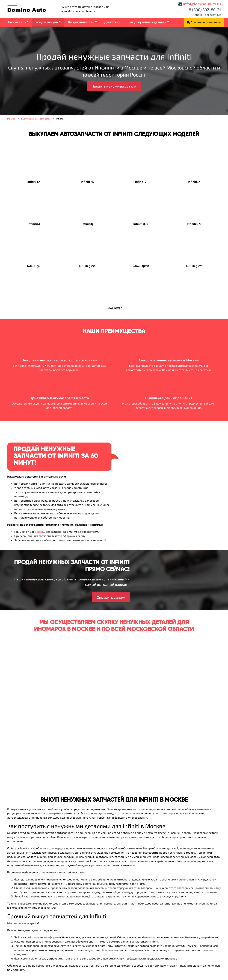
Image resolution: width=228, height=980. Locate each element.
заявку (40, 532)
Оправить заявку (111, 597)
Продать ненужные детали (114, 86)
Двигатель (112, 22)
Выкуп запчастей (81, 22)
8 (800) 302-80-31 (205, 10)
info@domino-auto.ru (202, 4)
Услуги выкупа (47, 22)
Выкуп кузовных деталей (147, 22)
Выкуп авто (17, 22)
